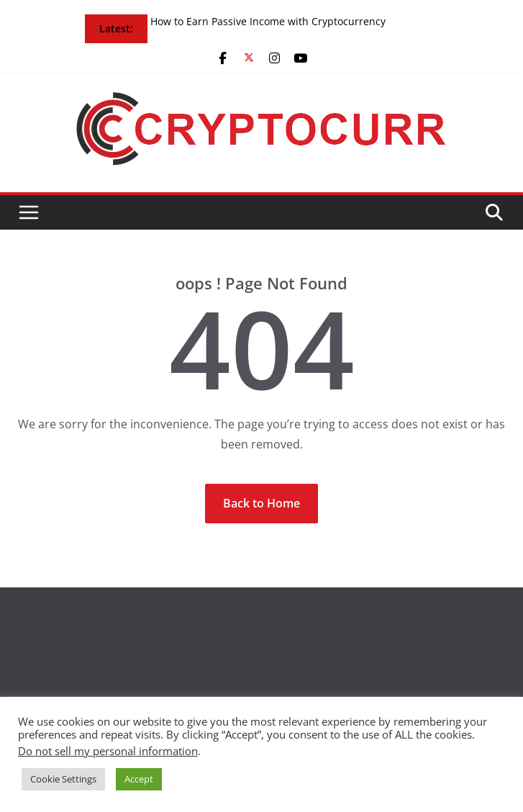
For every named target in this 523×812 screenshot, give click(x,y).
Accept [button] (139, 779)
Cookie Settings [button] (63, 779)
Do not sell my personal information (108, 751)
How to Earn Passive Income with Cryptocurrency (268, 21)
